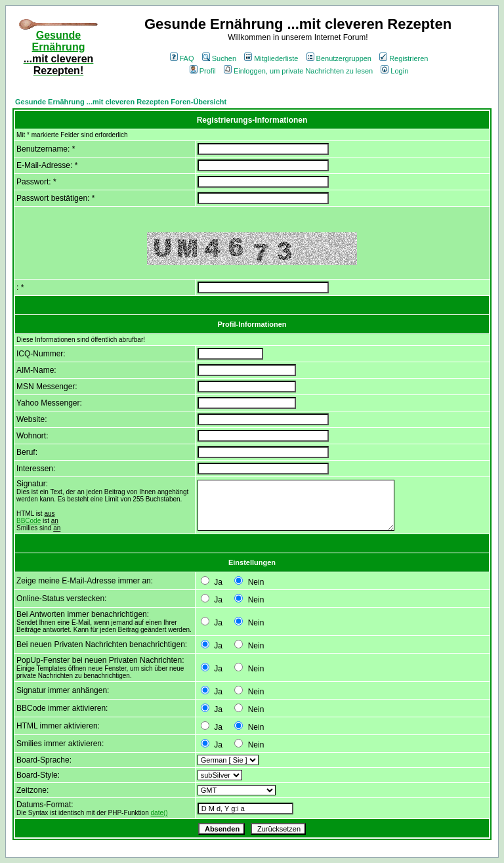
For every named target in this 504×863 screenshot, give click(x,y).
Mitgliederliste (271, 58)
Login (394, 71)
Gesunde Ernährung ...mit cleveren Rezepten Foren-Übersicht (121, 102)
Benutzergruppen (339, 58)
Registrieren (404, 58)
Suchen (219, 58)
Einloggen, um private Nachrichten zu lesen (298, 71)
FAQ (182, 58)
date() (159, 813)
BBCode (29, 521)
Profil (203, 71)
